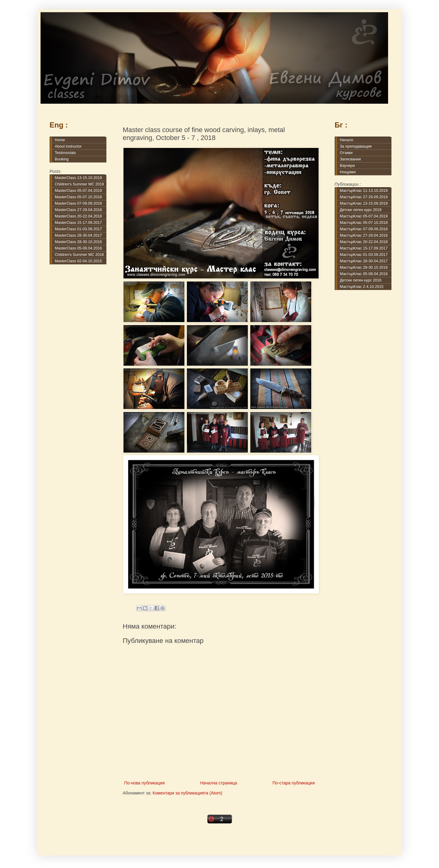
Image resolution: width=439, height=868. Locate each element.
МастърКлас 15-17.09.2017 (364, 248)
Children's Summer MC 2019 (79, 184)
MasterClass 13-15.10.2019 (79, 178)
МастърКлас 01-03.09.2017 (364, 255)
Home (60, 140)
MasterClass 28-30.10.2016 (79, 242)
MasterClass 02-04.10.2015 (79, 261)
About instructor (68, 146)
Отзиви (346, 153)
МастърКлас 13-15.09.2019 (364, 203)
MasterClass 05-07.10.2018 (79, 197)
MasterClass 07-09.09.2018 (79, 203)
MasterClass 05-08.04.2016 (79, 248)
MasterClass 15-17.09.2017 (79, 223)
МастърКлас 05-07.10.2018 (364, 223)
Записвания (350, 159)
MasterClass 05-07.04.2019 (79, 191)
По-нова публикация (145, 783)
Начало (347, 140)
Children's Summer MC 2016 (79, 255)
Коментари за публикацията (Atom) (187, 793)
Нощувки (348, 172)
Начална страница (219, 783)
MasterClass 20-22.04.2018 (79, 216)
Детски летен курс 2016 (361, 280)
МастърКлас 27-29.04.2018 (364, 235)
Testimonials (65, 153)
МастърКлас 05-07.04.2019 (364, 216)
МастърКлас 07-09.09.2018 (364, 229)
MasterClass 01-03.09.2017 (79, 229)
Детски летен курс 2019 (361, 210)
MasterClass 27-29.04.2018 (79, 210)
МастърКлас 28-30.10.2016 (364, 267)
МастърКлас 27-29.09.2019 (364, 197)
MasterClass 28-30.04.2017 (79, 235)
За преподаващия (356, 146)
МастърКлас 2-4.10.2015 (362, 287)
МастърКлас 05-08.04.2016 (364, 274)
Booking (62, 159)
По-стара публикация (294, 783)
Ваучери (347, 166)
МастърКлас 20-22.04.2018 (364, 242)
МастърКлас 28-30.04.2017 (364, 261)
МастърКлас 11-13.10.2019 (364, 191)
